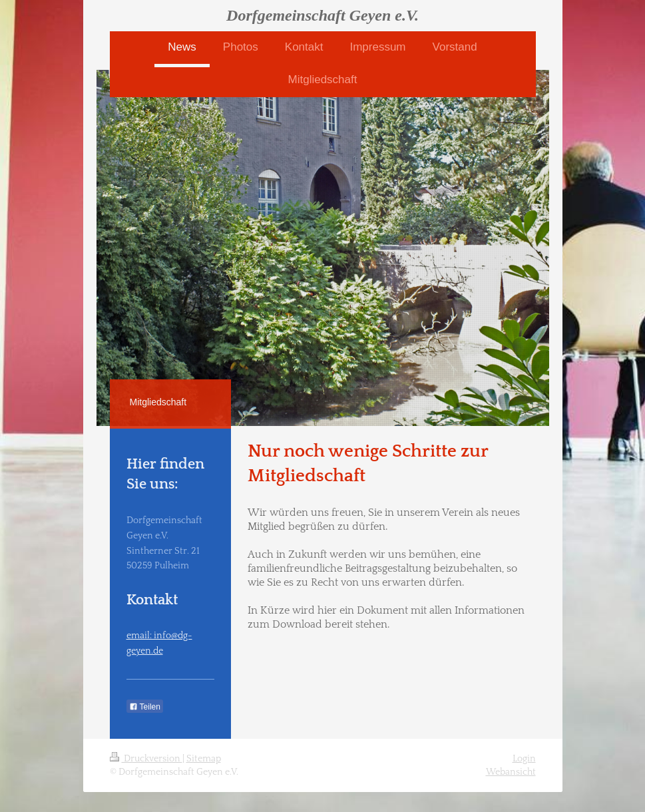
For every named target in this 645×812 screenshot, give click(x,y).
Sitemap (204, 759)
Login (524, 759)
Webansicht (511, 772)
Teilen (145, 707)
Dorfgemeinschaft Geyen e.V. (322, 15)
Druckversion (146, 759)
